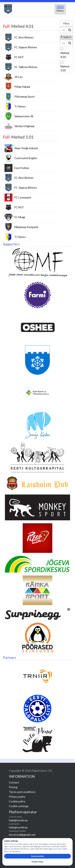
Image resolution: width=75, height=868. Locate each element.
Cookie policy (17, 801)
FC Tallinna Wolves (26, 67)
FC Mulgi (20, 217)
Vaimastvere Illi (24, 116)
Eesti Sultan (22, 168)
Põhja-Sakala (22, 87)
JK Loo (19, 77)
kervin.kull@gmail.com (22, 835)
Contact (14, 782)
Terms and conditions (22, 792)
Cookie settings (19, 806)
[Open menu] (60, 9)
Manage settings (37, 862)
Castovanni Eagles (26, 158)
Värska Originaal (24, 126)
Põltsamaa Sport (25, 96)
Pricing (13, 787)
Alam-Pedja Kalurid (26, 148)
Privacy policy (17, 797)
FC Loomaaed (23, 197)
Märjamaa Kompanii (26, 227)
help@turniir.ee (18, 820)
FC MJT (19, 57)
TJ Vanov (20, 106)
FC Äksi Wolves (24, 37)
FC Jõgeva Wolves (26, 47)
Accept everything (37, 856)
